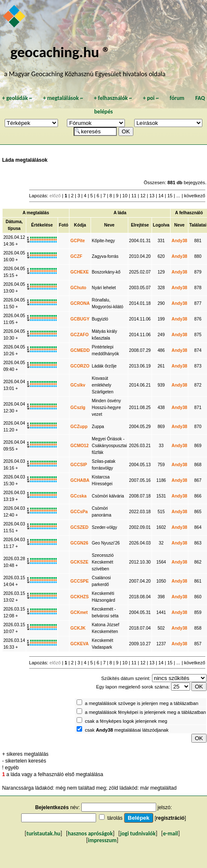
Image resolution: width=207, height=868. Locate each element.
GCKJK (78, 628)
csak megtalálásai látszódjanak (127, 730)
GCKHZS (79, 597)
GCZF (76, 256)
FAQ (200, 98)
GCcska (78, 496)
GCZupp (79, 427)
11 (134, 196)
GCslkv (78, 385)
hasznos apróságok (90, 833)
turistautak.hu (43, 833)
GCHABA (80, 480)
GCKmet (79, 612)
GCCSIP (79, 465)
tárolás (115, 818)
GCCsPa (79, 512)
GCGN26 (79, 543)
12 (143, 196)
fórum (177, 98)
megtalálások (63, 98)
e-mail (170, 833)
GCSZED (79, 527)
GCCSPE (79, 581)
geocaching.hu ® (60, 52)
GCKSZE (79, 562)
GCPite (77, 241)
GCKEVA (79, 644)
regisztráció (170, 818)
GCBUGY (80, 319)
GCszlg (78, 408)
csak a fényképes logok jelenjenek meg (126, 721)
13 (152, 196)
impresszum (102, 840)
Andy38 (179, 241)
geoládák (17, 98)
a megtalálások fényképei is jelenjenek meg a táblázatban (145, 712)
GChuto (78, 288)
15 (170, 196)
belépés (104, 112)
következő (195, 196)
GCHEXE (79, 272)
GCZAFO (79, 335)
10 (125, 196)
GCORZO (80, 366)
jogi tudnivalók (138, 833)
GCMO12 (79, 446)
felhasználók (113, 98)
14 (161, 196)
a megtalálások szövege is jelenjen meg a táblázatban (141, 703)
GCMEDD (80, 350)
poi (151, 98)
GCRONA (80, 303)
